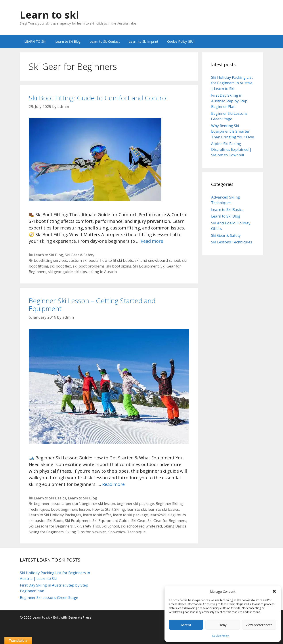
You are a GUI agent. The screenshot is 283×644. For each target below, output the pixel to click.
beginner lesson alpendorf (57, 504)
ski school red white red (141, 526)
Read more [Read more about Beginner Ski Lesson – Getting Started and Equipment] (113, 484)
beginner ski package (135, 504)
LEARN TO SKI (35, 41)
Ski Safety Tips (87, 526)
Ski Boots (55, 521)
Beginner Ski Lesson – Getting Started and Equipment (92, 305)
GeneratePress (80, 617)
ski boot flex (60, 266)
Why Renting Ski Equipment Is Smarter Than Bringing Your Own (233, 131)
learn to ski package (130, 515)
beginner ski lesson (98, 504)
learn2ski (158, 515)
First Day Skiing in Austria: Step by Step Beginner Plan (229, 101)
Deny (223, 625)
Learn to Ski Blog (68, 41)
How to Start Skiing (108, 509)
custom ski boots (84, 260)
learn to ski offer (97, 515)
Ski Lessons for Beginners (51, 526)
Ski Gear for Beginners (167, 521)
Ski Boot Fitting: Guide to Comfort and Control (98, 98)
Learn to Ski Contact (105, 41)
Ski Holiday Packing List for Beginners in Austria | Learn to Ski (232, 83)
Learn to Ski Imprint (143, 41)
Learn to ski (49, 15)
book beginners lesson (70, 509)
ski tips (81, 272)
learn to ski (136, 509)
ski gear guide (60, 272)
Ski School (110, 526)
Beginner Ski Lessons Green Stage (49, 597)
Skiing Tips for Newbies (86, 532)
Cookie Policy (220, 636)
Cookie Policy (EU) (181, 41)
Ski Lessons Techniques (232, 242)
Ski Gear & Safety (80, 255)
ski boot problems (89, 266)
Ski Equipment (146, 266)
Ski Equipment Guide (111, 521)
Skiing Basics (175, 526)
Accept (186, 625)
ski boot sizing (119, 266)
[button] (274, 591)
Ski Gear (139, 521)
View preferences (259, 625)
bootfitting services (50, 260)
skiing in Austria (103, 272)
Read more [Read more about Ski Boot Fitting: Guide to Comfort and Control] (152, 241)
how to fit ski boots (117, 260)
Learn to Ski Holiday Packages (55, 515)
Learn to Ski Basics (50, 498)
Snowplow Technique (127, 532)
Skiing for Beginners (46, 532)
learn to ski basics (163, 509)
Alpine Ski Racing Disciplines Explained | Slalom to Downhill (231, 149)
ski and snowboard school (157, 260)
